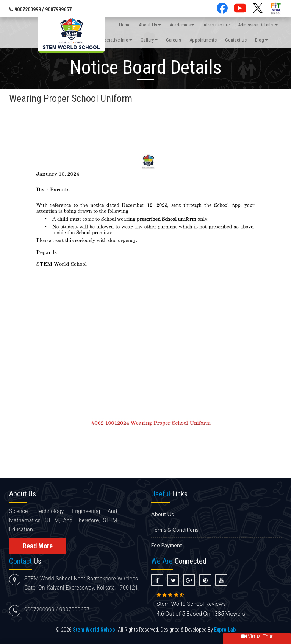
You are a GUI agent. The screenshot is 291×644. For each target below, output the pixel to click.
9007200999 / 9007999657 (40, 9)
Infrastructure (216, 25)
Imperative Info (116, 40)
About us (163, 514)
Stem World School (95, 630)
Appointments (203, 40)
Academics (182, 25)
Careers (174, 40)
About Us (150, 25)
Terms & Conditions (175, 530)
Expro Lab (225, 630)
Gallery (149, 40)
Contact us (236, 40)
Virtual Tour (257, 636)
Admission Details (258, 25)
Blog (261, 40)
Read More (38, 546)
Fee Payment (167, 545)
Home (125, 25)
